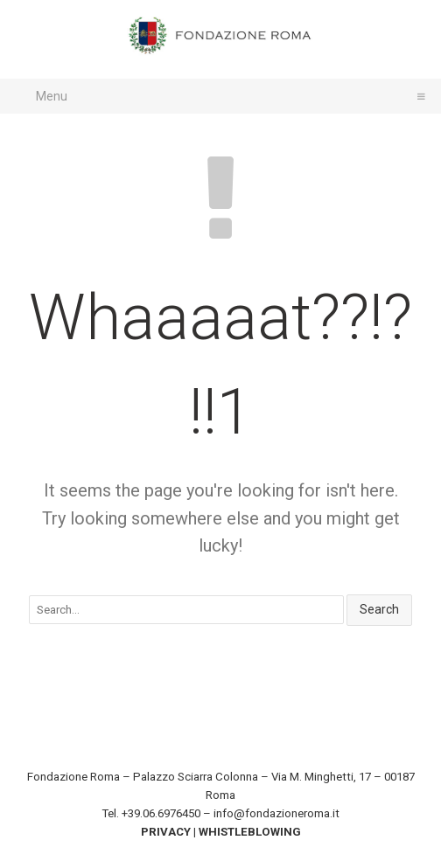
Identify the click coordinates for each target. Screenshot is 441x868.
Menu (227, 96)
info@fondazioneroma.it (276, 813)
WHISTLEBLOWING (250, 832)
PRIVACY (166, 832)
